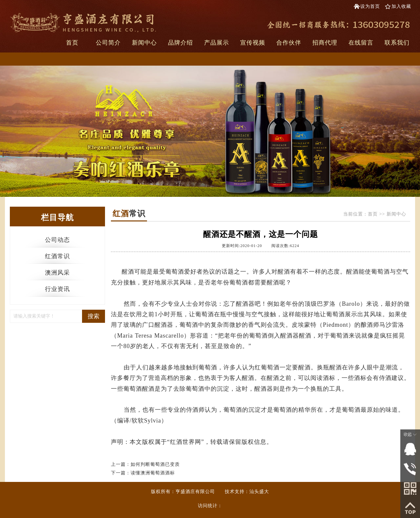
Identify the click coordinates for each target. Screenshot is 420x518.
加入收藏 (401, 6)
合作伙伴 (289, 43)
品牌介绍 (180, 43)
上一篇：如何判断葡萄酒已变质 (145, 464)
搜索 (94, 316)
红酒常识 (57, 256)
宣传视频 (253, 43)
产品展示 (217, 43)
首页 (72, 43)
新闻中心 (144, 43)
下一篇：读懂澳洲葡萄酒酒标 (143, 473)
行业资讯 (57, 289)
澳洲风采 (57, 273)
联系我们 (397, 43)
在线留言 (361, 43)
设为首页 (370, 6)
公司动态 (57, 240)
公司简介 (108, 43)
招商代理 (325, 43)
